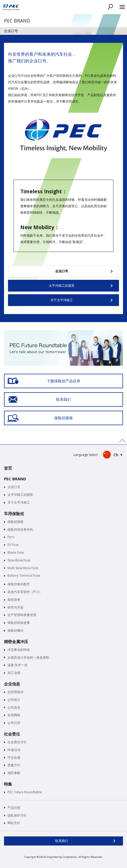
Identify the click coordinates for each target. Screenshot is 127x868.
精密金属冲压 (16, 641)
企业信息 (12, 684)
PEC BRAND (15, 479)
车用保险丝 (14, 514)
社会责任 (12, 734)
